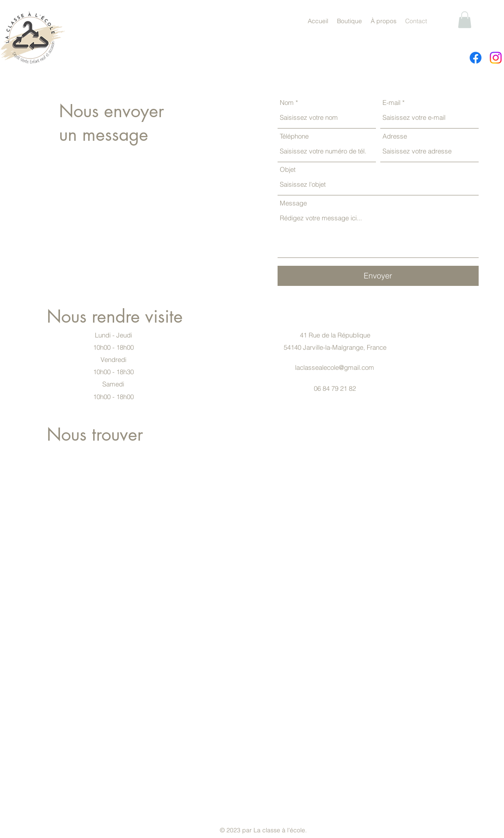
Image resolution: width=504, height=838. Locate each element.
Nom (287, 103)
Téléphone (294, 136)
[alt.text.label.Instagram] (496, 58)
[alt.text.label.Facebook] (476, 58)
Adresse (395, 136)
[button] (465, 20)
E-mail (391, 103)
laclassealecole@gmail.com (335, 367)
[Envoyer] (378, 276)
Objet (288, 169)
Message (293, 203)
